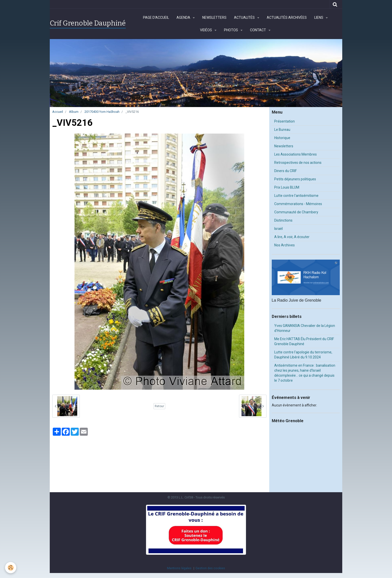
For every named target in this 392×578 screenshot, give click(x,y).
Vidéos (206, 30)
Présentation (284, 121)
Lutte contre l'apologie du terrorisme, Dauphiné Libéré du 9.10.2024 (303, 355)
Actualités (245, 18)
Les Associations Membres (295, 154)
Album (74, 112)
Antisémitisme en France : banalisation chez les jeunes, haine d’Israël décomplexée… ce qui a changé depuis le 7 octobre (305, 373)
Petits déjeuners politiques (295, 179)
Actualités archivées (287, 18)
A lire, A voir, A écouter (292, 237)
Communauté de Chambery (296, 212)
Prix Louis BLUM (287, 187)
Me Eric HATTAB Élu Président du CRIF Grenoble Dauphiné (304, 341)
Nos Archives (284, 245)
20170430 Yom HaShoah (102, 112)
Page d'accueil (156, 18)
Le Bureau (282, 130)
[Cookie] (11, 568)
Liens (319, 18)
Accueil (58, 112)
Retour (159, 406)
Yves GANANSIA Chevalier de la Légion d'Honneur (305, 328)
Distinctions (283, 220)
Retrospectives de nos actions (298, 163)
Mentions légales (179, 568)
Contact (258, 30)
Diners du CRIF (285, 171)
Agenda (184, 18)
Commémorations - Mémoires (298, 204)
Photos (231, 30)
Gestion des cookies (210, 568)
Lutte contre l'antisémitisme (296, 196)
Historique (282, 138)
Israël (278, 229)
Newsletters (214, 18)
